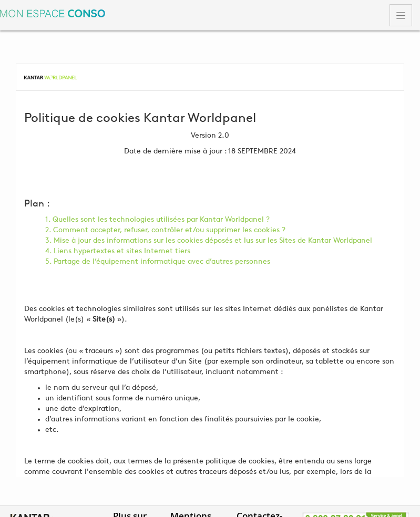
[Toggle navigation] (401, 15)
